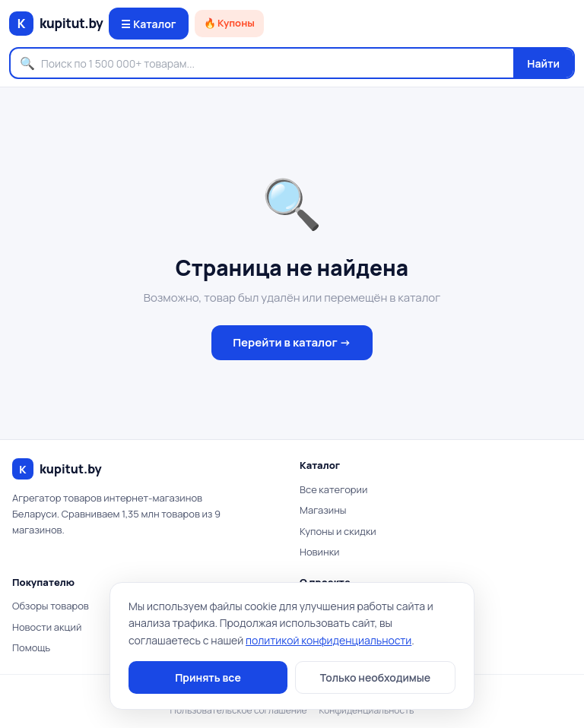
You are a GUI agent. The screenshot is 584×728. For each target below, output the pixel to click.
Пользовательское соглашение (239, 710)
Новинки (319, 552)
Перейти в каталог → (292, 342)
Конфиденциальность (367, 710)
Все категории (333, 489)
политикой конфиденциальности (328, 640)
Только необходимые (375, 677)
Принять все (208, 677)
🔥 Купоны (229, 23)
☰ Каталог (148, 24)
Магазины (323, 510)
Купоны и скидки (338, 531)
